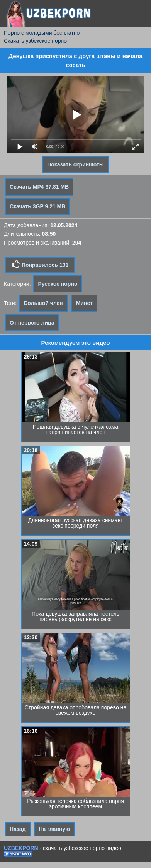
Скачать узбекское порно (35, 41)
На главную (54, 829)
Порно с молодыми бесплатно (42, 33)
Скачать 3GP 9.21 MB (37, 206)
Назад (18, 829)
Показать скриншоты (75, 164)
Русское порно (58, 284)
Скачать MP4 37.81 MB (39, 187)
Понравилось (40, 264)
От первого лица (32, 323)
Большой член (43, 303)
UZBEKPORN (21, 848)
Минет (84, 303)
